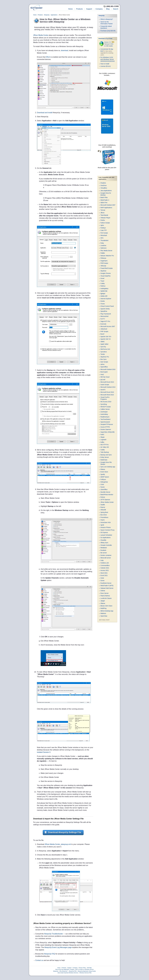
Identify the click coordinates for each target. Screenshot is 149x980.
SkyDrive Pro (105, 357)
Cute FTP (104, 230)
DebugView (104, 482)
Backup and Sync (106, 455)
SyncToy (103, 347)
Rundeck (103, 550)
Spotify (103, 474)
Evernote (103, 324)
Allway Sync (104, 543)
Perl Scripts (104, 233)
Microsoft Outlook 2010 (108, 369)
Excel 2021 (104, 575)
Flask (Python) (105, 596)
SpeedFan (104, 311)
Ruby (102, 243)
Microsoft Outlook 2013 (108, 387)
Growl (102, 278)
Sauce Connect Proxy (107, 530)
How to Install (105, 64)
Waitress (103, 613)
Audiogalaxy (104, 289)
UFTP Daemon (105, 500)
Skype (102, 437)
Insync (103, 520)
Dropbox (103, 183)
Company (99, 9)
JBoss (102, 213)
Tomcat (103, 210)
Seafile (103, 505)
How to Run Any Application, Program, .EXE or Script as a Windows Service (74, 969)
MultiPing (103, 608)
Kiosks (103, 301)
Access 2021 (105, 570)
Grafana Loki (105, 563)
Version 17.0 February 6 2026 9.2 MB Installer (109, 44)
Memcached (104, 316)
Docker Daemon (106, 429)
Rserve (103, 507)
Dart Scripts (104, 362)
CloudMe (103, 540)
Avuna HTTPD (105, 427)
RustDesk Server (106, 583)
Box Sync (104, 359)
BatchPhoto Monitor (107, 495)
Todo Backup (105, 452)
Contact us (39, 960)
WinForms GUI (105, 349)
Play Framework (106, 314)
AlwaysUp (47, 15)
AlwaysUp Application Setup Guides (87, 971)
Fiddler (103, 253)
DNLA (48, 57)
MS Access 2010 (106, 402)
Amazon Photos (106, 527)
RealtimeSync (105, 417)
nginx (102, 225)
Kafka (102, 442)
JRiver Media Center (41, 35)
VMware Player (105, 218)
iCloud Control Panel (107, 306)
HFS (102, 238)
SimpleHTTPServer (107, 424)
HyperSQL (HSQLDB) (108, 432)
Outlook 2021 (105, 568)
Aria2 (102, 374)
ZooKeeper (104, 412)
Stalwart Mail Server (107, 588)
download (65, 50)
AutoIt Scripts (105, 385)
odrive (102, 364)
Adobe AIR (104, 296)
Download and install (45, 113)
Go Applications (105, 538)
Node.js (103, 286)
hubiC (102, 435)
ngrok (102, 525)
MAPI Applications (106, 208)
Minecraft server (106, 558)
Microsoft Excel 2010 (107, 392)
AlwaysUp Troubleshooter (53, 934)
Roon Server (105, 593)
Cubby (103, 283)
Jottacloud (104, 329)
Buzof (102, 334)
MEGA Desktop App (107, 611)
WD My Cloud (105, 377)
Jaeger (103, 601)
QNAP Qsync (105, 477)
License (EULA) (106, 66)
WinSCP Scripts (106, 407)
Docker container (106, 555)
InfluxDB (103, 510)
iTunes (103, 304)
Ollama (103, 603)
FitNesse (103, 258)
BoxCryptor (104, 372)
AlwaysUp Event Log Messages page (58, 947)
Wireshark (104, 235)
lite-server (104, 553)
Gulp (102, 560)
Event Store (104, 472)
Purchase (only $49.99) (108, 31)
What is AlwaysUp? (107, 19)
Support (89, 9)
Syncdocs (104, 352)
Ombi (102, 578)
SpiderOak (104, 291)
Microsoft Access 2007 (108, 326)
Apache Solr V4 (105, 339)
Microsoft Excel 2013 (107, 382)
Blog (108, 9)
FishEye (103, 228)
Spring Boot (104, 512)
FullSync (103, 479)
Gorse (102, 581)
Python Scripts (105, 223)
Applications (54, 15)
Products (79, 9)
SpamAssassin (105, 422)
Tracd (102, 281)
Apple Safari (104, 344)
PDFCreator (104, 263)
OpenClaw (104, 616)
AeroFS (103, 390)
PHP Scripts (104, 331)
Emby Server (105, 457)
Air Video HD (105, 447)
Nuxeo (103, 487)
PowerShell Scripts (107, 268)
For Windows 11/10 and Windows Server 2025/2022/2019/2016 (108, 59)
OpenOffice (104, 367)
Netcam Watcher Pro (107, 256)
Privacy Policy (82, 968)
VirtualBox (104, 188)
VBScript (103, 266)
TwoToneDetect (105, 419)
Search (116, 9)
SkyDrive (103, 271)
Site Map (89, 968)
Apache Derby (105, 309)
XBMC (103, 342)
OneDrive (104, 185)
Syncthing (104, 404)
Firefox (103, 220)
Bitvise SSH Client (106, 606)
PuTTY (103, 319)
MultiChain (104, 460)
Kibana (103, 469)
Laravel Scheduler (106, 535)
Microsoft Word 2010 (107, 395)
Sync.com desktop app (108, 467)
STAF (102, 485)
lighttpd (103, 294)
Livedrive (103, 246)
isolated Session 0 (44, 752)
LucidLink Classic (106, 598)
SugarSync (104, 261)
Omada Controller (106, 545)
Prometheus (104, 517)
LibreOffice (104, 489)
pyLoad (103, 380)
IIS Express (104, 532)
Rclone (103, 497)
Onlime (103, 591)
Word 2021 (104, 573)
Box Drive (104, 515)
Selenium (103, 248)
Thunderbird (104, 240)
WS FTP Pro (105, 445)
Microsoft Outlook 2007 (108, 205)
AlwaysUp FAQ (50, 954)
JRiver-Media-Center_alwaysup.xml (58, 844)
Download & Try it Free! (105, 39)
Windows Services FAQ (85, 973)
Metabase (104, 548)
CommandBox (105, 565)
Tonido (103, 354)
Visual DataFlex (106, 276)
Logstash (103, 440)
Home (70, 9)
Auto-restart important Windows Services (68, 973)
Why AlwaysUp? (64, 971)
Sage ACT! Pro (105, 321)
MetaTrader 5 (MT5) (107, 586)
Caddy (103, 450)
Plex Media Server (106, 251)
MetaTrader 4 (105, 200)
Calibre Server (105, 409)
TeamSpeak (104, 215)
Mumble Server (105, 492)
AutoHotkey (104, 414)
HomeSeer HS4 (106, 522)
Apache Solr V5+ (106, 337)
